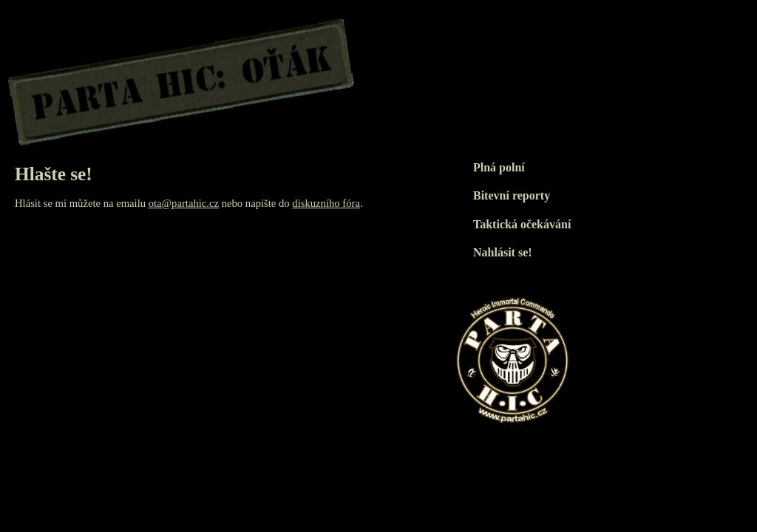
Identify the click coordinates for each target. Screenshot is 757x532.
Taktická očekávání (522, 224)
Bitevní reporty (512, 195)
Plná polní (499, 167)
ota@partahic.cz (184, 203)
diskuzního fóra (326, 203)
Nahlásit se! (503, 252)
